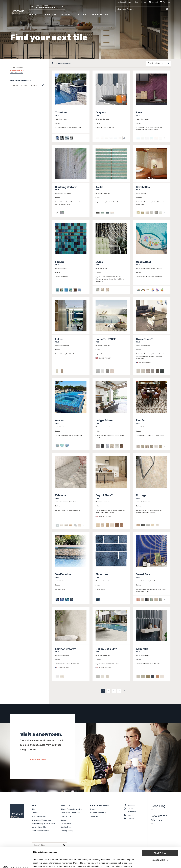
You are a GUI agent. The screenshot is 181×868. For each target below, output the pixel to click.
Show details (39, 863)
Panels (35, 813)
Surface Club (96, 816)
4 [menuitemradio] (119, 691)
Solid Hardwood (39, 816)
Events (93, 809)
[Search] (167, 9)
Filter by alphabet (63, 63)
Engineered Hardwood (41, 820)
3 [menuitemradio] (114, 691)
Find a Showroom (16, 73)
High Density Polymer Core (43, 823)
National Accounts (98, 813)
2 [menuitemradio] (109, 691)
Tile (33, 809)
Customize (160, 839)
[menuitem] (98, 691)
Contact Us (66, 816)
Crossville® (66, 823)
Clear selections (16, 104)
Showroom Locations (70, 813)
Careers (64, 820)
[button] (47, 6)
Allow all (160, 832)
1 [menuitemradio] (103, 691)
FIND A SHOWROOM (37, 759)
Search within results (20, 81)
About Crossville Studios (72, 809)
